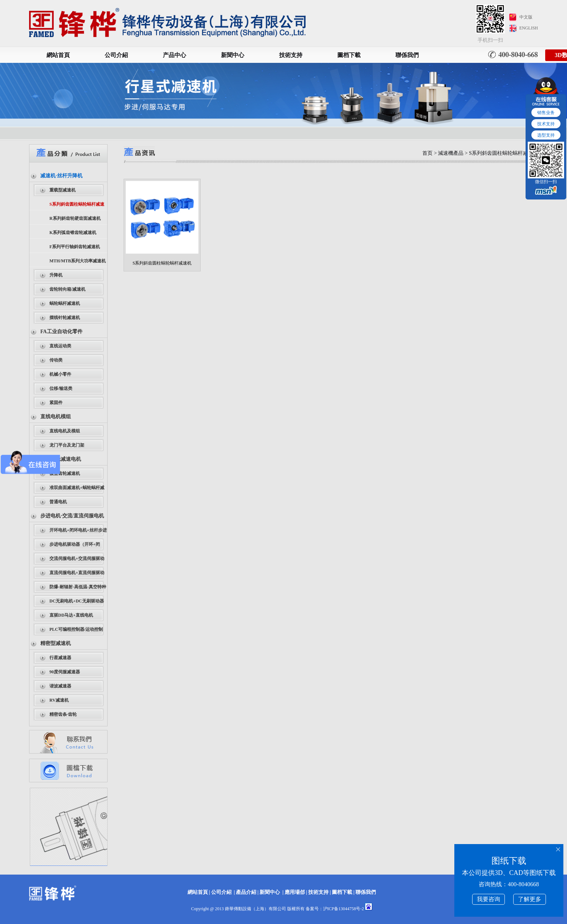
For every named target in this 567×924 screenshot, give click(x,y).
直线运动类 (60, 346)
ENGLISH (529, 28)
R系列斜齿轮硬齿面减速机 (75, 218)
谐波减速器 (60, 686)
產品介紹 (246, 892)
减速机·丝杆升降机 (61, 176)
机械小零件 (60, 374)
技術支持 (291, 55)
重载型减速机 (63, 190)
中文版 (526, 17)
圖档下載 (349, 55)
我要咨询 (488, 899)
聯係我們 (407, 55)
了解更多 (530, 899)
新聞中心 (233, 55)
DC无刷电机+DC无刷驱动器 (77, 601)
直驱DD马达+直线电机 (71, 615)
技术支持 (546, 124)
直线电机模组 (56, 417)
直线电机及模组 (65, 431)
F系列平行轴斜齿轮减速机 (75, 247)
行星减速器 (60, 658)
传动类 (56, 360)
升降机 (56, 275)
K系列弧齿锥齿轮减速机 (73, 233)
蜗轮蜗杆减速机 (65, 303)
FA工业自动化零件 (61, 332)
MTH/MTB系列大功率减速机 (78, 261)
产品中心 (174, 55)
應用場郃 (295, 892)
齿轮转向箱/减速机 (67, 289)
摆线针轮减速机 (65, 318)
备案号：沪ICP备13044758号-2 (335, 909)
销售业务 (546, 113)
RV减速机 (59, 700)
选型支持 (546, 135)
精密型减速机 (56, 643)
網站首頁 (58, 55)
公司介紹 (116, 55)
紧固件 (56, 403)
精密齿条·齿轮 (63, 714)
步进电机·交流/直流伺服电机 (72, 516)
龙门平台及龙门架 (67, 445)
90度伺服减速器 (65, 672)
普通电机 (58, 502)
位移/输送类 (61, 388)
